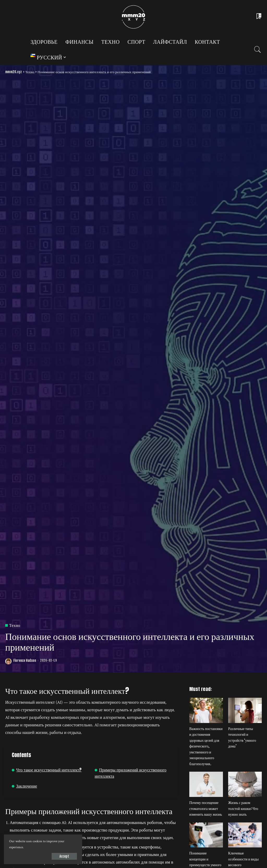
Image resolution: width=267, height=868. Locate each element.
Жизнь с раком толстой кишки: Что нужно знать (243, 808)
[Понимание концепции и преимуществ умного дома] (206, 835)
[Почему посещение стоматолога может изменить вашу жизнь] (206, 784)
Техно (15, 625)
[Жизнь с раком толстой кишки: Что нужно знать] (245, 784)
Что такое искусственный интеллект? (49, 770)
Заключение (27, 786)
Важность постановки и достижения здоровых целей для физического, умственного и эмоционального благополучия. (206, 746)
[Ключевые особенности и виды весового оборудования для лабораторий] (245, 835)
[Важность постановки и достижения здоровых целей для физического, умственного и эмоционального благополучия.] (206, 710)
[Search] (258, 49)
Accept (64, 856)
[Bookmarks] (258, 17)
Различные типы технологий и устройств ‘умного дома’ (242, 737)
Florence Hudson (25, 661)
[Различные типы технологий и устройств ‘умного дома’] (245, 710)
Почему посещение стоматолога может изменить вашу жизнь (206, 808)
